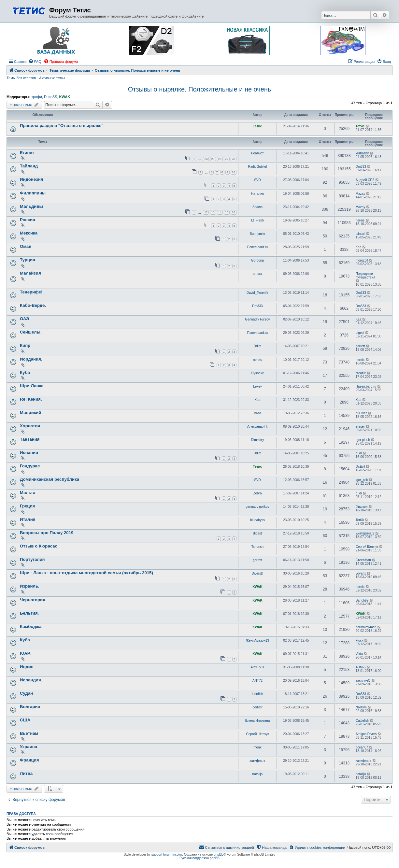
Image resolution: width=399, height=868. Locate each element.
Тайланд (29, 166)
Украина (28, 747)
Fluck (360, 640)
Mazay (360, 194)
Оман (26, 246)
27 (227, 159)
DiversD (258, 573)
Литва (26, 773)
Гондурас (30, 466)
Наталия (257, 194)
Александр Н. (257, 427)
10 (234, 172)
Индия (27, 667)
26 (220, 159)
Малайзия (30, 273)
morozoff (362, 260)
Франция (29, 760)
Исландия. (31, 680)
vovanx (361, 573)
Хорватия (30, 426)
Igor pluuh (363, 440)
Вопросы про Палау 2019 (47, 533)
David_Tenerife (257, 293)
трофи (36, 97)
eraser (360, 427)
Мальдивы (31, 206)
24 (206, 159)
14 (220, 212)
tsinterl (360, 234)
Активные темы (52, 78)
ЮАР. (25, 653)
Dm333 (361, 167)
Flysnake (257, 373)
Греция (27, 506)
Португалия (32, 559)
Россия (28, 220)
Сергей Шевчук (367, 547)
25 (213, 159)
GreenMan (363, 560)
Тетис (258, 126)
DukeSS (50, 97)
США (25, 720)
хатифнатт (257, 761)
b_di (359, 453)
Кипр (25, 345)
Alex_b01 (258, 667)
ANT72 (257, 681)
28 (234, 159)
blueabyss (257, 520)
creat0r (361, 373)
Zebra (257, 493)
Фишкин (362, 507)
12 (206, 212)
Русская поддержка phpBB (199, 858)
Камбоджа (31, 626)
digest (360, 333)
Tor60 (360, 520)
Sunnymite (257, 234)
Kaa (359, 247)
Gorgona (257, 260)
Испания (29, 453)
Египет (27, 153)
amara (257, 274)
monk (257, 747)
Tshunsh (257, 547)
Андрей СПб (365, 180)
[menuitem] (35, 62)
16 (234, 212)
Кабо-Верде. (33, 305)
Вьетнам (29, 733)
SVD (257, 180)
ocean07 (362, 747)
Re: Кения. (31, 399)
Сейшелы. (31, 332)
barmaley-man (366, 627)
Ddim (257, 346)
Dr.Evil (360, 467)
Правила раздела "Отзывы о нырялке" (62, 126)
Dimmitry (257, 440)
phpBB (219, 854)
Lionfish (257, 694)
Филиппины (33, 193)
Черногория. (33, 600)
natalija (258, 774)
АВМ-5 (361, 667)
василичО (363, 681)
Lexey (257, 386)
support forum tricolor (167, 854)
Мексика (29, 233)
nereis (360, 220)
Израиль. (30, 586)
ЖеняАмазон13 (257, 640)
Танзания (30, 439)
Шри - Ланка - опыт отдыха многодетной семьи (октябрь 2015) (86, 573)
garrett (360, 346)
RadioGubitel (258, 167)
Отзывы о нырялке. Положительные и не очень (200, 89)
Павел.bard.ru (257, 247)
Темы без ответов (21, 78)
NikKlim (361, 707)
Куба (25, 372)
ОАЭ (25, 319)
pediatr (257, 707)
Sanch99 (362, 600)
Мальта (28, 493)
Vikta (257, 413)
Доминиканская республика (50, 479)
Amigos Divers (366, 734)
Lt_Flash (257, 220)
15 (227, 212)
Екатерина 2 (365, 533)
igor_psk (362, 480)
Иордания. (31, 359)
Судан (26, 693)
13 (213, 212)
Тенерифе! (31, 292)
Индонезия (32, 179)
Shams (257, 207)
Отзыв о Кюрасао (39, 546)
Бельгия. (29, 613)
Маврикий (31, 413)
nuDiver (361, 413)
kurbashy (362, 153)
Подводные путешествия (365, 276)
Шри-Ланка (32, 386)
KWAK (65, 97)
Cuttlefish (363, 721)
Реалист (257, 153)
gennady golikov (257, 507)
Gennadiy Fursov (257, 319)
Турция (28, 260)
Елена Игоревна (258, 721)
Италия (28, 519)
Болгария (30, 707)
